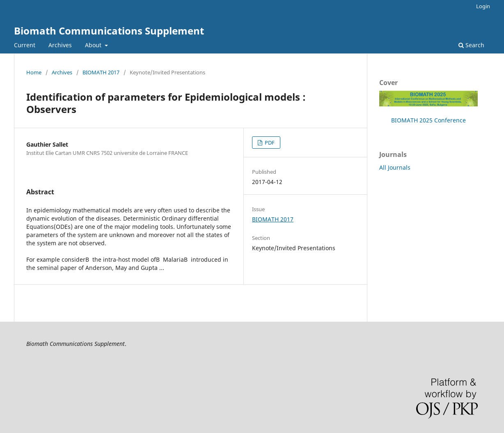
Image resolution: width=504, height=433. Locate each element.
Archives (60, 45)
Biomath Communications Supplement (109, 31)
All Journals (395, 167)
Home (34, 72)
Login (483, 6)
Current (25, 45)
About (94, 45)
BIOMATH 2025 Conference (428, 120)
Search (471, 45)
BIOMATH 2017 (101, 72)
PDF (269, 143)
